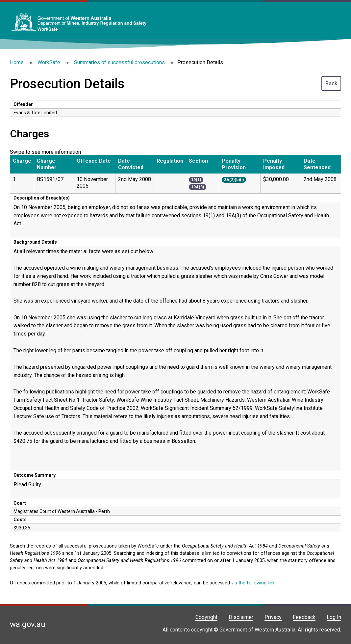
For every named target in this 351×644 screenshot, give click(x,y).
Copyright (206, 617)
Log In (334, 617)
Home (17, 62)
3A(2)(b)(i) (234, 180)
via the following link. (253, 583)
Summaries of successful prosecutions (119, 62)
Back (331, 83)
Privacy (273, 617)
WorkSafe (49, 62)
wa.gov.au (28, 624)
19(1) (196, 180)
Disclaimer (241, 617)
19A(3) (198, 187)
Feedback (304, 617)
